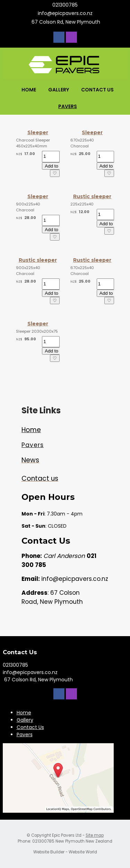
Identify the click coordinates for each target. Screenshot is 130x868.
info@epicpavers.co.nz (65, 13)
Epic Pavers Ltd (67, 835)
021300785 (65, 5)
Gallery (59, 90)
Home (29, 90)
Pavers (68, 106)
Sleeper (38, 132)
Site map (95, 835)
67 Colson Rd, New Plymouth (65, 22)
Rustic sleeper (92, 196)
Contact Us (97, 90)
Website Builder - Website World (65, 852)
